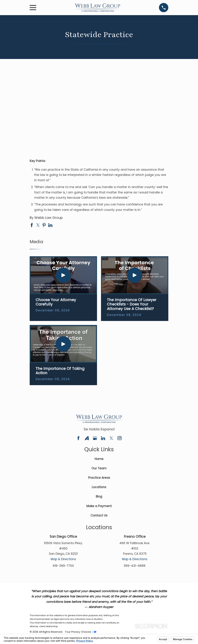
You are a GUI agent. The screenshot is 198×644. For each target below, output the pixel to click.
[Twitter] (111, 438)
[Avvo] (87, 438)
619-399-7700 (63, 566)
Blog (99, 496)
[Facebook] (78, 438)
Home (99, 459)
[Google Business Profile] (95, 438)
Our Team (99, 468)
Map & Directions (63, 559)
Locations (99, 487)
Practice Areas (99, 478)
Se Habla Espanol (99, 429)
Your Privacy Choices (81, 632)
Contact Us (99, 515)
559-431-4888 (135, 566)
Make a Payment (99, 506)
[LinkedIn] (103, 438)
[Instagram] (120, 438)
